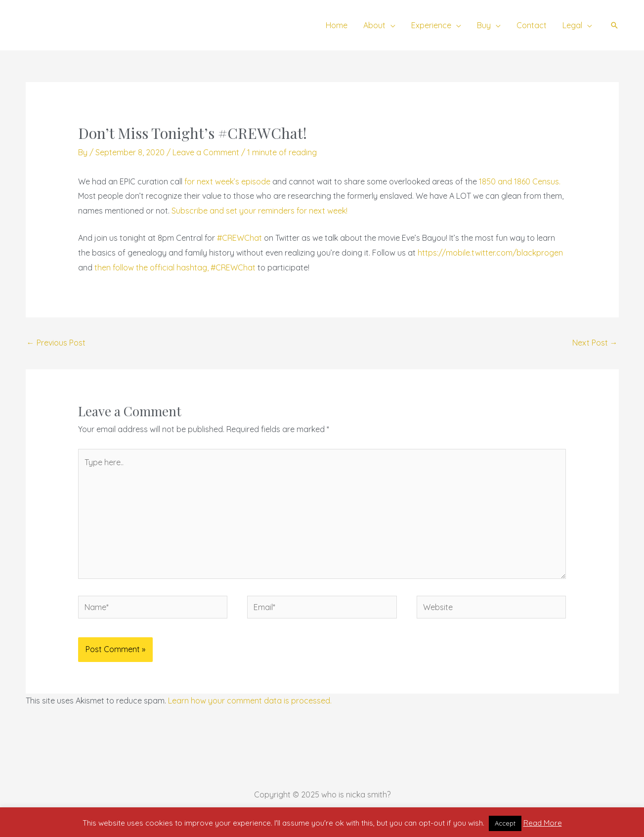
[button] (614, 25)
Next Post (595, 343)
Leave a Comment (206, 152)
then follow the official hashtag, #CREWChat (175, 267)
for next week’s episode (227, 181)
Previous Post (56, 343)
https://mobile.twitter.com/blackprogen (490, 253)
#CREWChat (239, 238)
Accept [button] (505, 823)
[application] (390, 25)
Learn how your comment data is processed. (250, 701)
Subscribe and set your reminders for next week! (259, 211)
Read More (543, 823)
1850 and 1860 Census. (520, 181)
